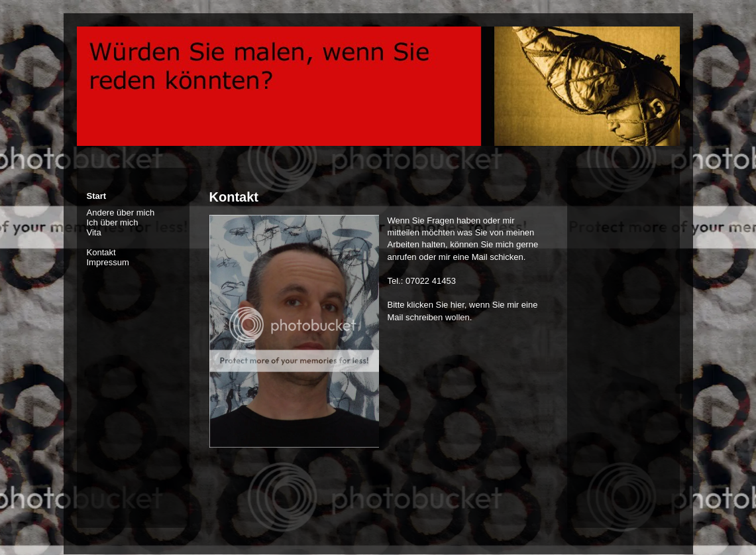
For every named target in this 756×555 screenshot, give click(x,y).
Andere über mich (121, 213)
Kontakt (101, 252)
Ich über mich (113, 222)
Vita (94, 232)
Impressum (108, 262)
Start (97, 196)
